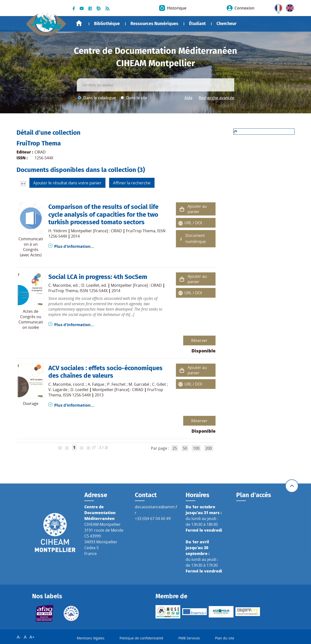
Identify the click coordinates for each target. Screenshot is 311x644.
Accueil (79, 23)
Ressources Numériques (154, 24)
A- (19, 637)
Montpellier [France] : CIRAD (96, 231)
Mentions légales (91, 638)
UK (289, 7)
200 (209, 448)
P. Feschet (116, 384)
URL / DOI (193, 223)
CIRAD (40, 152)
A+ (32, 637)
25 (175, 448)
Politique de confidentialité (141, 638)
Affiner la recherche (132, 183)
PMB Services (189, 638)
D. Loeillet (90, 285)
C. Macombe (60, 285)
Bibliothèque (107, 24)
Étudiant (197, 24)
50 (185, 448)
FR (277, 7)
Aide (188, 98)
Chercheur (226, 24)
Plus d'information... (74, 246)
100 (196, 448)
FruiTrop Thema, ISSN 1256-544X (78, 291)
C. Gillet (159, 384)
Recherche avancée (216, 98)
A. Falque (96, 384)
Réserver (199, 340)
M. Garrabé (139, 384)
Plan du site (225, 638)
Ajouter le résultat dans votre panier (67, 183)
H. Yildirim (58, 231)
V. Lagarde (58, 390)
